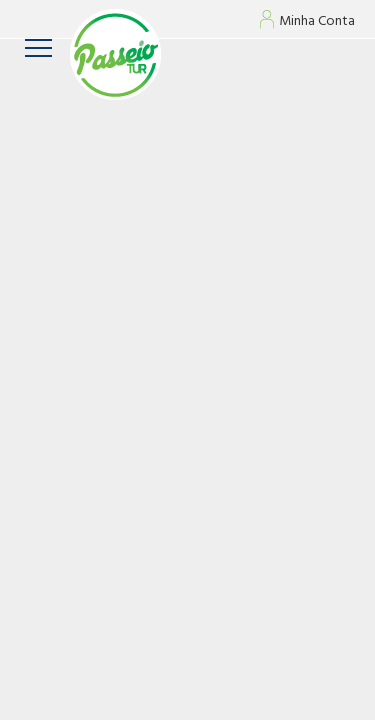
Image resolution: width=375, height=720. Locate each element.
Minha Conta (317, 22)
